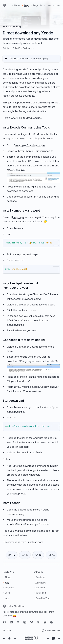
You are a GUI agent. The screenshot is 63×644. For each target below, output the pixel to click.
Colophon (41, 582)
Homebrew (17, 217)
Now (57, 5)
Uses (49, 5)
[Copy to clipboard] (56, 243)
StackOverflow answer (45, 387)
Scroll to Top (43, 598)
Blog (27, 5)
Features (41, 588)
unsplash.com (35, 542)
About (17, 5)
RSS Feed (41, 593)
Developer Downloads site (29, 145)
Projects (37, 5)
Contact (40, 577)
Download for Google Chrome (24, 294)
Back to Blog (12, 26)
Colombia (9, 616)
